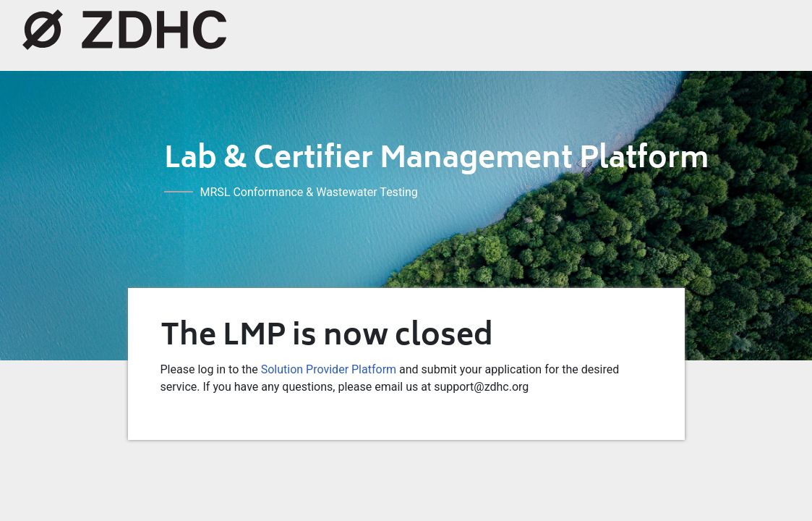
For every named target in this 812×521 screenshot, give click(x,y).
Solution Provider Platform (329, 369)
